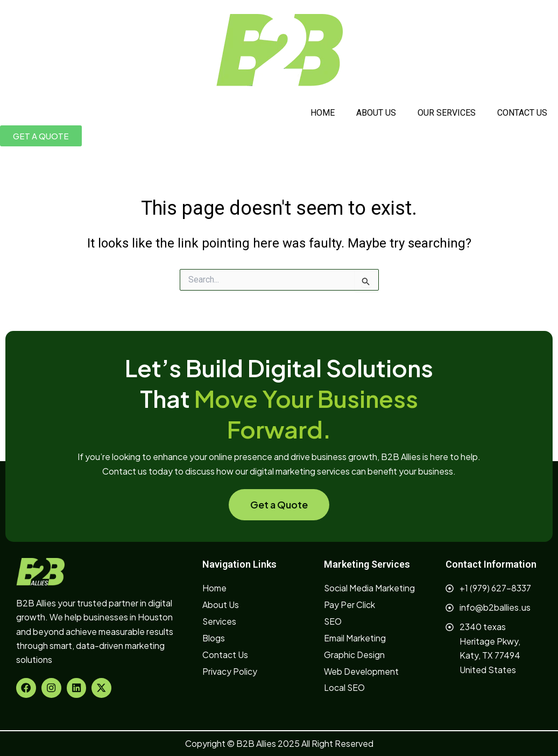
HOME (323, 113)
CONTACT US (522, 113)
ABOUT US (376, 113)
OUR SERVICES (447, 113)
